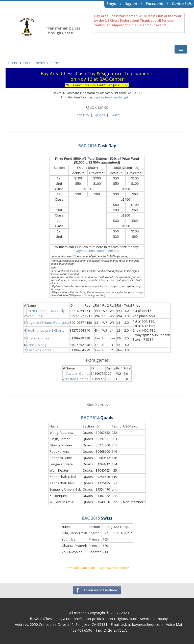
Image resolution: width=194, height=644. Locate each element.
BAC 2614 (90, 418)
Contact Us (182, 4)
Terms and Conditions (80, 568)
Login (111, 4)
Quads (100, 115)
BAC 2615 (91, 518)
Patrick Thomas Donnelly (46, 311)
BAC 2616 (87, 146)
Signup (131, 4)
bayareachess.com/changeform (114, 97)
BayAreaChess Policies (114, 568)
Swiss (115, 115)
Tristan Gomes (38, 338)
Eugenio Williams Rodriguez (48, 323)
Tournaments (34, 63)
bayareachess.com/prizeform (97, 251)
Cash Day (82, 115)
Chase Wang (37, 345)
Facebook (154, 4)
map (125, 85)
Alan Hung (35, 316)
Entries (55, 63)
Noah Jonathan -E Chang (45, 330)
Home (13, 63)
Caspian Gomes (39, 350)
